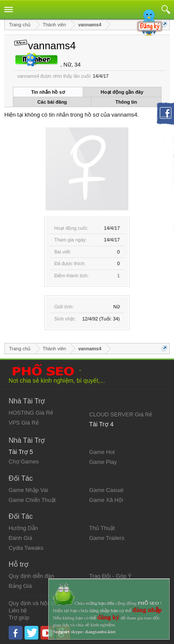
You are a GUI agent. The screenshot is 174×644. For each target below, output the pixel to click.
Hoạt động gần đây (122, 92)
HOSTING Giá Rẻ (31, 413)
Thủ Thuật (102, 528)
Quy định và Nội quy (34, 603)
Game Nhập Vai (28, 490)
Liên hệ (18, 611)
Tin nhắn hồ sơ (48, 92)
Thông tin (126, 102)
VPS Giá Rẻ (24, 423)
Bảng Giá (20, 586)
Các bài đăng (52, 102)
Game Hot (102, 452)
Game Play (103, 462)
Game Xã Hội (106, 500)
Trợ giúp (19, 617)
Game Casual (106, 490)
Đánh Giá (20, 538)
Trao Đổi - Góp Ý (110, 576)
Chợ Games (24, 462)
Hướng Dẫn (23, 528)
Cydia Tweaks (26, 548)
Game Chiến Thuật (32, 500)
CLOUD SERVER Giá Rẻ (121, 414)
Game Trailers (107, 538)
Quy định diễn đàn (31, 576)
